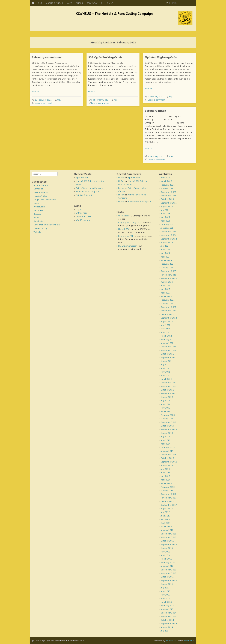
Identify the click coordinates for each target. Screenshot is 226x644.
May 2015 (165, 595)
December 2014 (168, 613)
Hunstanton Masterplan (87, 191)
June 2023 (166, 285)
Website (37, 232)
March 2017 (166, 526)
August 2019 (167, 433)
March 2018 (166, 483)
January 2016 (167, 566)
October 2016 (167, 541)
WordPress (171, 641)
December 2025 (168, 192)
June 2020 (166, 404)
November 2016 (168, 537)
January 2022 (167, 343)
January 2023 (167, 303)
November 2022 (168, 311)
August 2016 (167, 548)
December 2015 (168, 570)
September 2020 (169, 393)
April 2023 (166, 293)
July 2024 (165, 246)
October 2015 (167, 577)
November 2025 (168, 196)
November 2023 (168, 275)
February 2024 (168, 264)
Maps (69, 3)
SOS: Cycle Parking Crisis (105, 57)
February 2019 (168, 447)
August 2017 (167, 508)
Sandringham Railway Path (47, 225)
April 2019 (166, 444)
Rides (36, 218)
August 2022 (167, 321)
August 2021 (167, 361)
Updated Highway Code (161, 57)
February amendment (47, 57)
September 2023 (169, 278)
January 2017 (167, 530)
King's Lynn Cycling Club (130, 222)
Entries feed (82, 213)
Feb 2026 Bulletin (84, 195)
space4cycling (94, 3)
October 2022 (167, 314)
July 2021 (165, 365)
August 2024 (167, 242)
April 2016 (166, 555)
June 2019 (166, 440)
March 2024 (166, 260)
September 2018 (169, 462)
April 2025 (166, 221)
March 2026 (166, 181)
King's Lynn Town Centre (45, 200)
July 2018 (165, 469)
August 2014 (167, 627)
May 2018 (165, 476)
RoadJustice (39, 221)
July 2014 (165, 631)
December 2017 (168, 494)
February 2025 (168, 224)
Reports (37, 214)
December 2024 (168, 232)
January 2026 (167, 188)
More (35, 91)
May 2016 (165, 552)
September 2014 (169, 623)
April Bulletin (82, 178)
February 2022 (168, 339)
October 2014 (167, 620)
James (121, 188)
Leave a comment (43, 103)
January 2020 (167, 418)
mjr (115, 100)
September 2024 (169, 239)
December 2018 (168, 454)
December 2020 (168, 383)
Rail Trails (38, 210)
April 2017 (166, 523)
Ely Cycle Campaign (128, 246)
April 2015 (166, 598)
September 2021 (169, 357)
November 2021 (168, 350)
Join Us (110, 3)
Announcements (41, 185)
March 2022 (166, 336)
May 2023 (165, 289)
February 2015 (168, 605)
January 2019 (167, 451)
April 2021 (166, 375)
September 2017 (169, 505)
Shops (79, 3)
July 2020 (165, 400)
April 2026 (166, 178)
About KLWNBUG (55, 3)
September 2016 (169, 544)
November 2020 (168, 386)
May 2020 (165, 408)
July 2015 (165, 588)
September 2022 (169, 318)
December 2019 (168, 422)
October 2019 (167, 426)
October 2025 (167, 199)
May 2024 (165, 253)
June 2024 (166, 250)
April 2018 (166, 480)
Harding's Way (40, 196)
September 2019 (169, 429)
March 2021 (166, 379)
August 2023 (167, 282)
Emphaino (189, 641)
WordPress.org (83, 220)
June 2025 (166, 214)
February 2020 (168, 415)
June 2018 (166, 472)
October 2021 (167, 354)
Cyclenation (124, 216)
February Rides (155, 111)
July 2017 (165, 512)
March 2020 (166, 411)
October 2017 (167, 501)
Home (39, 3)
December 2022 (168, 307)
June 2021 (166, 368)
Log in (79, 209)
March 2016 (166, 559)
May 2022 (165, 329)
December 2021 (168, 347)
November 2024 (168, 235)
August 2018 (167, 465)
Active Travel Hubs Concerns (90, 188)
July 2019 (165, 436)
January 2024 (167, 267)
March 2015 (166, 602)
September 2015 (169, 580)
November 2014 (168, 616)
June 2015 (166, 591)
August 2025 (167, 206)
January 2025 (167, 228)
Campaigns (39, 189)
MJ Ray (121, 178)
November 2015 (168, 573)
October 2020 (167, 390)
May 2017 (165, 519)
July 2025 (165, 210)
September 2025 (169, 203)
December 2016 (168, 534)
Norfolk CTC (124, 229)
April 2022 (166, 332)
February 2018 (168, 487)
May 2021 (165, 372)
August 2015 (167, 584)
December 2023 (168, 271)
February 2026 (168, 185)
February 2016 (168, 562)
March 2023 (166, 296)
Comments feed (84, 216)
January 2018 (167, 490)
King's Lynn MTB (126, 236)
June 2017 (166, 516)
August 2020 (167, 397)
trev (59, 100)
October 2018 (167, 458)
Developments (41, 192)
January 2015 (167, 609)
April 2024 (166, 257)
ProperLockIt (39, 207)
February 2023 (168, 300)
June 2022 (166, 325)
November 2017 (168, 498)
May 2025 (165, 217)
